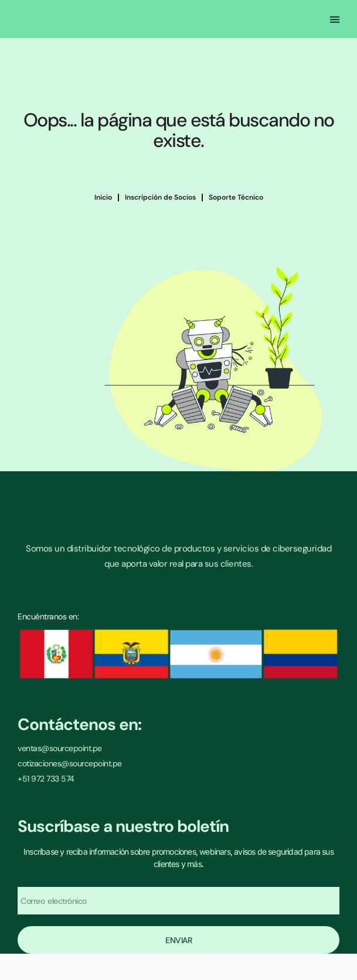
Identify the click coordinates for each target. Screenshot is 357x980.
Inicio (103, 197)
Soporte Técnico (236, 197)
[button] (335, 19)
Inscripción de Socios (160, 197)
